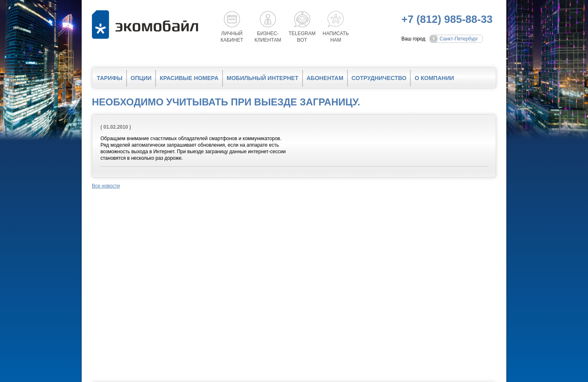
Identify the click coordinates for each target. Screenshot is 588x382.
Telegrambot (302, 37)
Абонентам (325, 78)
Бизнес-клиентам (268, 37)
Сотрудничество (379, 78)
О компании (434, 78)
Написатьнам (336, 37)
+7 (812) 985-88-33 (447, 19)
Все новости (106, 186)
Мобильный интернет (263, 78)
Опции (141, 78)
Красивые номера (189, 78)
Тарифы (110, 78)
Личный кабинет (232, 37)
